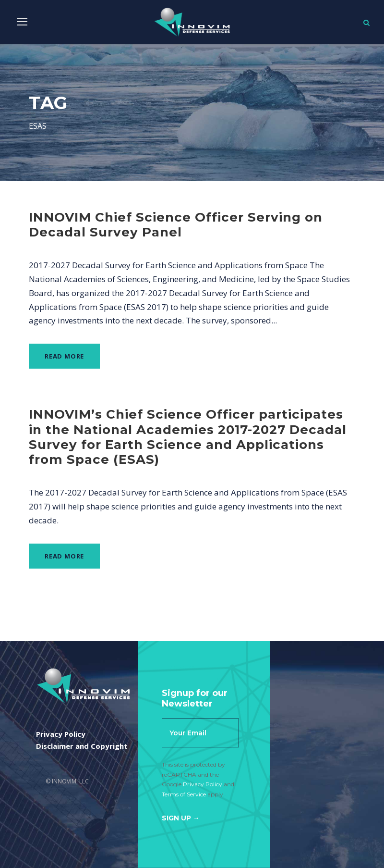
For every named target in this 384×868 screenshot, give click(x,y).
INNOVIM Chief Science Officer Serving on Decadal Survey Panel (176, 225)
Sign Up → (181, 818)
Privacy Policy (203, 784)
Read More (64, 356)
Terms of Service (184, 794)
